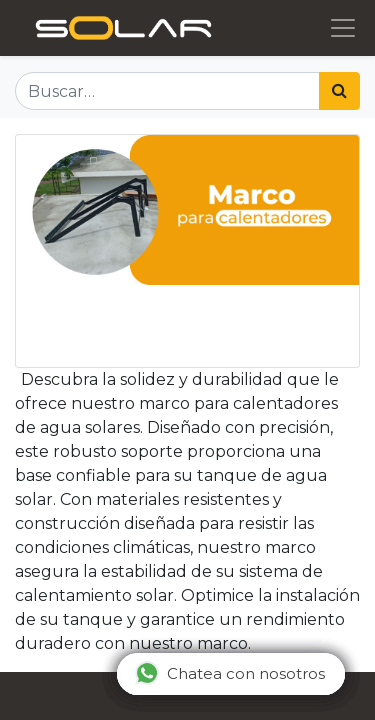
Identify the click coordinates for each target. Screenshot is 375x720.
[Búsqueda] (339, 91)
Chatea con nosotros (230, 673)
